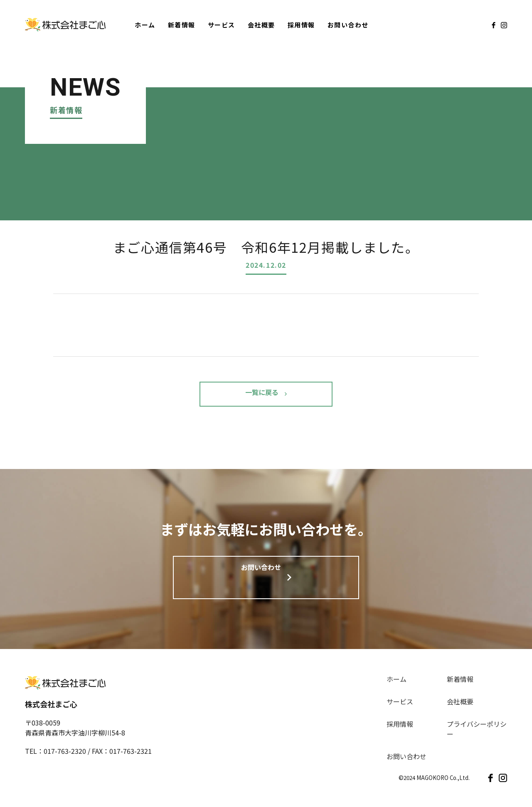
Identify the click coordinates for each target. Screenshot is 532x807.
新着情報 (182, 25)
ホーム (145, 25)
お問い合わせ (348, 25)
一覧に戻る (262, 394)
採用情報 (301, 25)
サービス (222, 25)
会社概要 (261, 25)
